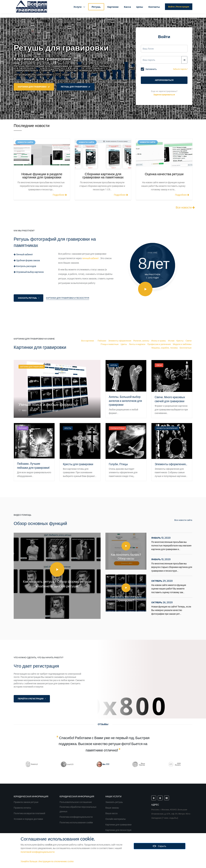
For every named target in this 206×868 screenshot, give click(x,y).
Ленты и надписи (137, 344)
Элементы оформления (120, 341)
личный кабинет (90, 258)
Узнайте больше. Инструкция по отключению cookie (47, 861)
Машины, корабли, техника (164, 348)
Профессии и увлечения (159, 344)
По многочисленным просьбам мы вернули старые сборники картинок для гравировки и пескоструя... (172, 565)
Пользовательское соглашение (76, 802)
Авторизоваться (164, 80)
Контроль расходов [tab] (25, 266)
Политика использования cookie (76, 822)
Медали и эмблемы (182, 344)
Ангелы (114, 365)
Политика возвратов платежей (30, 813)
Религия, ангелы (141, 341)
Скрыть (159, 846)
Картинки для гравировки (34, 87)
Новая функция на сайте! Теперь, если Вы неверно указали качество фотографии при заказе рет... (172, 608)
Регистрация (183, 7)
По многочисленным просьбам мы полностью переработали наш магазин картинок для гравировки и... (172, 543)
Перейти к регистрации (32, 699)
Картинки (113, 7)
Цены (140, 7)
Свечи (189, 341)
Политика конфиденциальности (76, 816)
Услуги (78, 7)
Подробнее (60, 195)
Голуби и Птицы (117, 428)
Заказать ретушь (28, 298)
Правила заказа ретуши (26, 802)
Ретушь (96, 7)
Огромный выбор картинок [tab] (29, 272)
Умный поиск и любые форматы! (48, 404)
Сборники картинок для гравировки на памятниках (103, 175)
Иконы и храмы (158, 341)
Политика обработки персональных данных (78, 809)
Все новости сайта (181, 520)
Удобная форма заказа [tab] (27, 260)
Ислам (171, 341)
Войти (171, 7)
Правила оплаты (23, 807)
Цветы (124, 344)
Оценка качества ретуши (164, 174)
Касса (127, 7)
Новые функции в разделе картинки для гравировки (42, 175)
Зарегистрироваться (164, 95)
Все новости (185, 207)
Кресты (180, 341)
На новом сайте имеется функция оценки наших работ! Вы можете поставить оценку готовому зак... (172, 586)
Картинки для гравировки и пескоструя (68, 298)
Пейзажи (102, 341)
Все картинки (88, 341)
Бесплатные (186, 348)
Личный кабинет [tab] (23, 254)
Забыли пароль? (180, 69)
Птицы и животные (110, 344)
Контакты (154, 7)
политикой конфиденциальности (38, 852)
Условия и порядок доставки (29, 819)
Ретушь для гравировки (75, 87)
